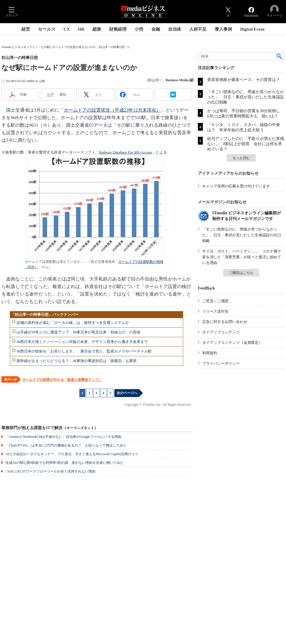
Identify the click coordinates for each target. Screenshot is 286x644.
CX (67, 29)
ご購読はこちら (241, 273)
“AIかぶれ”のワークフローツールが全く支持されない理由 (50, 471)
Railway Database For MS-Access (126, 152)
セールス (47, 29)
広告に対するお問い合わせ (225, 322)
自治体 (175, 29)
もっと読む (241, 158)
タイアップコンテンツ (221, 332)
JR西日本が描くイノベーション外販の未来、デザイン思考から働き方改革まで (82, 342)
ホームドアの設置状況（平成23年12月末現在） (112, 110)
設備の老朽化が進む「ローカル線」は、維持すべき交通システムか (73, 323)
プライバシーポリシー (221, 363)
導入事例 (223, 29)
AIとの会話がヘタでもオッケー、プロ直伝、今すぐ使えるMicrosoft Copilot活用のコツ (72, 454)
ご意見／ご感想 (215, 301)
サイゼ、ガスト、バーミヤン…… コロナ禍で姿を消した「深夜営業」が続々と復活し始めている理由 (242, 257)
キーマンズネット (80, 428)
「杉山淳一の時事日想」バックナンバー (45, 314)
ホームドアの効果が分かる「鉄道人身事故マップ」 (62, 380)
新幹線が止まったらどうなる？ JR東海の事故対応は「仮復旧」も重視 (77, 361)
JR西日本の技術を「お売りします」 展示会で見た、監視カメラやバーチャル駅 (84, 351)
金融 (156, 29)
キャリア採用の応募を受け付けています (236, 186)
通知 (63, 95)
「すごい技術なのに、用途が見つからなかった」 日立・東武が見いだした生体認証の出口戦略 (246, 97)
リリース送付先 (215, 311)
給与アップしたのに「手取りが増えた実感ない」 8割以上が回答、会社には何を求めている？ (246, 144)
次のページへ (127, 393)
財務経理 (118, 29)
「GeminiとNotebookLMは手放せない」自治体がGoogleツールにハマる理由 (63, 437)
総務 (97, 29)
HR (81, 29)
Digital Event (252, 29)
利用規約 (210, 353)
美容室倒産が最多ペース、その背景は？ (244, 80)
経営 (26, 29)
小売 (139, 29)
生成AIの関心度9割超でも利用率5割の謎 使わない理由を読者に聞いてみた (65, 463)
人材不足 (198, 29)
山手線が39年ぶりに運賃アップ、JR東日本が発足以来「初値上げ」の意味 (79, 332)
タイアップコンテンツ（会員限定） (232, 343)
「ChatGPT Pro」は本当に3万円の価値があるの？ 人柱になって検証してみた (66, 445)
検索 (280, 56)
